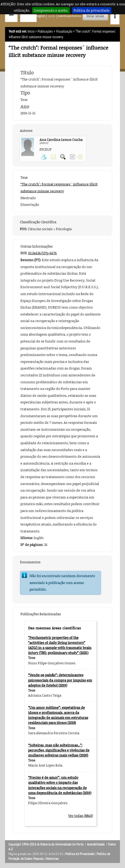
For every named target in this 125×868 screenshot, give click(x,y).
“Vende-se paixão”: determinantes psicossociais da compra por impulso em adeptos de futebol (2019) (60, 680)
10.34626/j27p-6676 (42, 253)
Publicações (45, 31)
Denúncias (52, 859)
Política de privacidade (92, 10)
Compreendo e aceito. (51, 10)
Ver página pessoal (44, 157)
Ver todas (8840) (81, 816)
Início (31, 31)
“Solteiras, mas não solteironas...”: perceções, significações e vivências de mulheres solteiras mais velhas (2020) (59, 750)
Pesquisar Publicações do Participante (63, 157)
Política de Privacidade (80, 854)
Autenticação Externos (70, 16)
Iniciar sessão (95, 16)
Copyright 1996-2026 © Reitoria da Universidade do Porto (46, 844)
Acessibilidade (96, 844)
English (40, 16)
